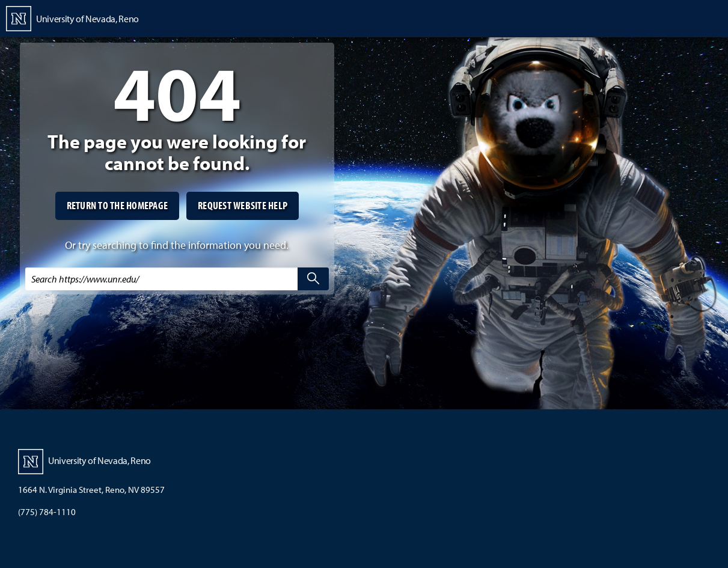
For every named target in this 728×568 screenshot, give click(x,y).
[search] (313, 279)
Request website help (243, 205)
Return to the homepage (118, 205)
